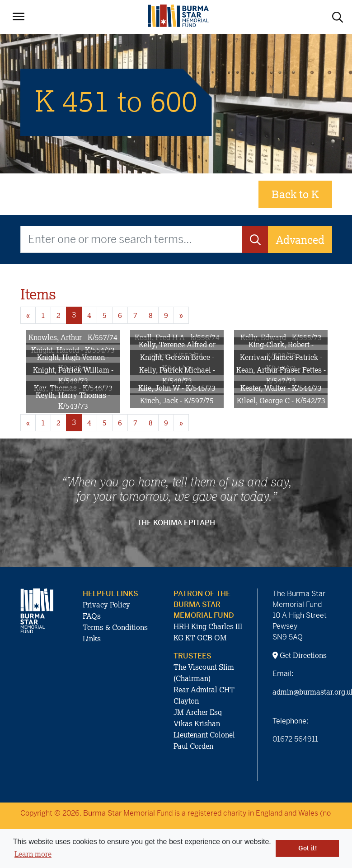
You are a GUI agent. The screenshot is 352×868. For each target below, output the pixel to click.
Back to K (295, 194)
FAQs (92, 616)
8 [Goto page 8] (151, 315)
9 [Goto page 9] (166, 315)
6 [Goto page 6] (120, 315)
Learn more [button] (33, 854)
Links (92, 639)
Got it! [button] (307, 848)
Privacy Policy (106, 605)
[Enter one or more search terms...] (131, 239)
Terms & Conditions (115, 627)
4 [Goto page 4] (89, 315)
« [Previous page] (28, 315)
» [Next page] (181, 315)
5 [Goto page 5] (105, 315)
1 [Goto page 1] (43, 315)
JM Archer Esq (198, 712)
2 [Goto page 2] (59, 315)
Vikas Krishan (197, 723)
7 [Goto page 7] (135, 315)
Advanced (300, 240)
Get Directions (300, 655)
